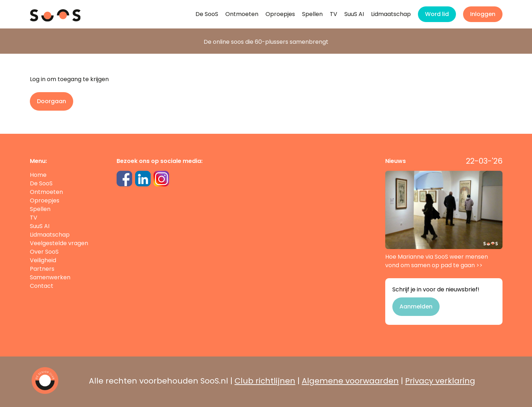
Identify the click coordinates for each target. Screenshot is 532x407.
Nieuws (396, 161)
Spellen (312, 14)
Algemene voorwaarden (350, 381)
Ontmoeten (242, 14)
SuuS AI (354, 14)
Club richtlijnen (265, 381)
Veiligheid (43, 260)
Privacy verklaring (440, 381)
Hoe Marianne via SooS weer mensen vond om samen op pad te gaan (444, 220)
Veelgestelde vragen (59, 243)
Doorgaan (52, 101)
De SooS (207, 14)
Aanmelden (416, 306)
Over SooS (44, 252)
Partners (42, 269)
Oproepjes (280, 14)
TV (334, 14)
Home (38, 175)
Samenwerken (50, 277)
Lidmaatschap (391, 14)
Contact (42, 286)
